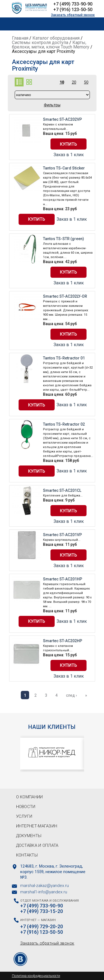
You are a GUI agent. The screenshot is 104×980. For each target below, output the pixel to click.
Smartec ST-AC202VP (62, 119)
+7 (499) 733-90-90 (73, 4)
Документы (29, 836)
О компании (30, 797)
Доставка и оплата (37, 845)
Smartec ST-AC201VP (62, 535)
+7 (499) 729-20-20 (42, 927)
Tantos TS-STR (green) (64, 239)
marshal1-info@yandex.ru (44, 892)
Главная (20, 38)
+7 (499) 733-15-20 (42, 911)
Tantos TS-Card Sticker (64, 168)
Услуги (24, 816)
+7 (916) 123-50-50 (73, 10)
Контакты (27, 855)
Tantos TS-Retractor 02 (64, 424)
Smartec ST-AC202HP (63, 641)
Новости (26, 807)
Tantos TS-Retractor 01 (64, 358)
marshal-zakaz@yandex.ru (45, 886)
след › (71, 695)
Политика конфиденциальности (36, 976)
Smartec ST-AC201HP (63, 579)
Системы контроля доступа (40, 43)
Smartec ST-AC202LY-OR (65, 296)
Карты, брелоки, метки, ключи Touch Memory (51, 45)
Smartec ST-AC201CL (62, 490)
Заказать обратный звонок (73, 15)
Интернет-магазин (37, 826)
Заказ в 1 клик (69, 155)
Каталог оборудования (56, 38)
